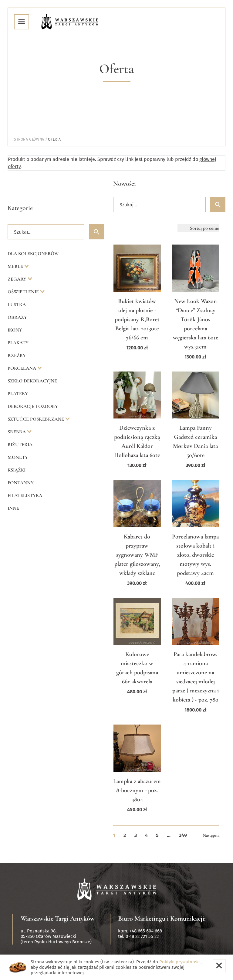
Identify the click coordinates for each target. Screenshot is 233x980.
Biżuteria (20, 445)
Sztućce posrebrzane (36, 419)
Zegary (18, 279)
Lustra (17, 305)
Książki (17, 470)
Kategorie (20, 208)
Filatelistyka (25, 495)
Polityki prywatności (180, 962)
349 (183, 835)
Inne (13, 508)
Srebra (17, 432)
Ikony (15, 330)
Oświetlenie (24, 292)
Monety (18, 457)
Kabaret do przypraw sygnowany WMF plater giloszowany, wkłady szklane (137, 555)
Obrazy (17, 317)
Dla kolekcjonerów (33, 254)
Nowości (125, 184)
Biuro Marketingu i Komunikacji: (162, 918)
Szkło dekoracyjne (32, 381)
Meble (16, 266)
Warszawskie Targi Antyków (58, 918)
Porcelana (22, 368)
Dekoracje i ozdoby (33, 406)
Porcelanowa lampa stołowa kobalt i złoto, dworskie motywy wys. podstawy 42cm (195, 555)
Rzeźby (17, 355)
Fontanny (21, 483)
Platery (18, 394)
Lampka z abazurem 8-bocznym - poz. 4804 (137, 790)
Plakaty (18, 343)
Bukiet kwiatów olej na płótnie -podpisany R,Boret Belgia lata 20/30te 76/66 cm (137, 319)
